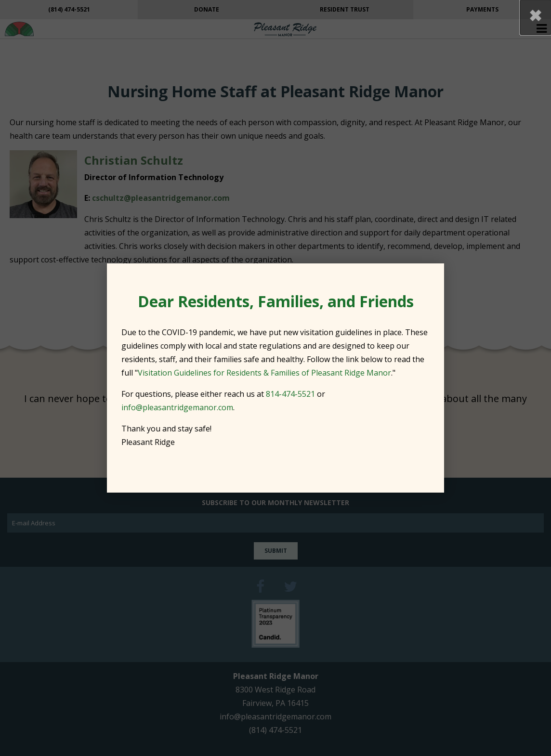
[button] (536, 17)
